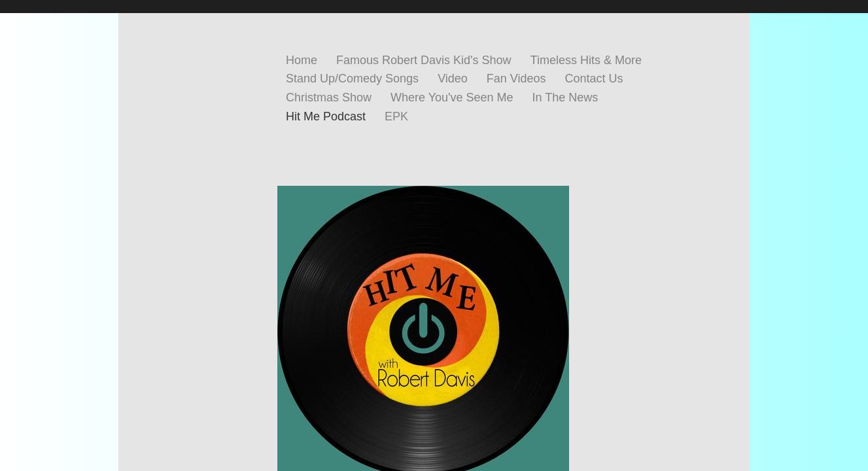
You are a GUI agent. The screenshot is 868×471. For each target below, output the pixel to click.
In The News (565, 97)
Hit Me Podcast (326, 116)
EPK (396, 116)
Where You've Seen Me (452, 97)
